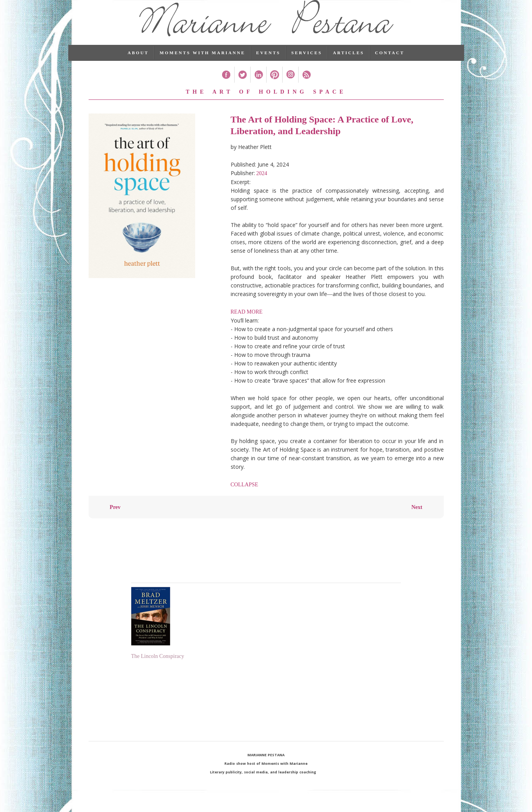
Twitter (242, 86)
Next (417, 519)
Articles (349, 64)
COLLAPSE (245, 496)
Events (268, 64)
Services (307, 64)
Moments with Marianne (202, 64)
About (138, 64)
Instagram (290, 86)
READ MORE (247, 324)
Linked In (258, 86)
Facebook (226, 86)
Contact (390, 64)
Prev (115, 519)
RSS (306, 86)
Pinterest (274, 86)
